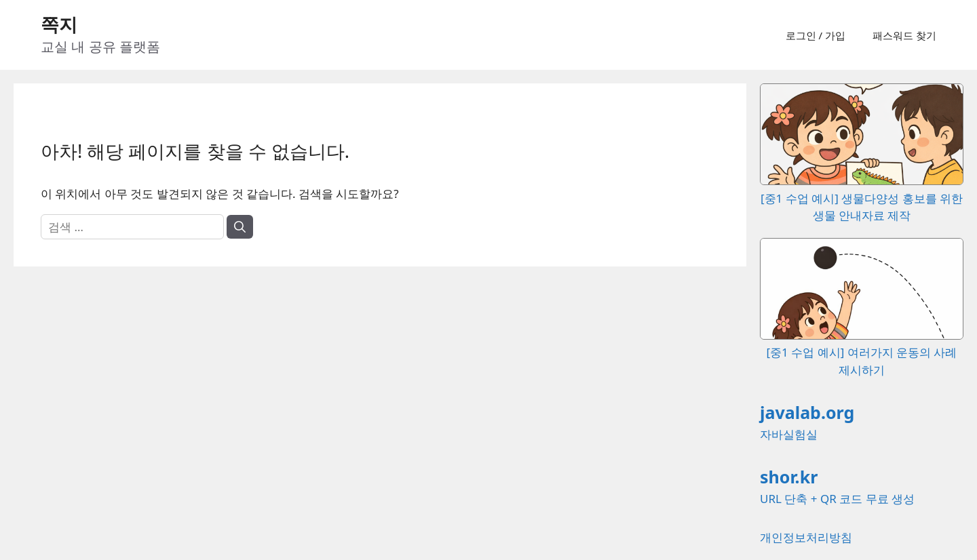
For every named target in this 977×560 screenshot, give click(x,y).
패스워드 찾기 (904, 35)
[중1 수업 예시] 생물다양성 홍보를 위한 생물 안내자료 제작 (862, 198)
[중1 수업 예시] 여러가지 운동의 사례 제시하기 (862, 353)
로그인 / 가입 (816, 35)
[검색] (240, 227)
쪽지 (59, 24)
